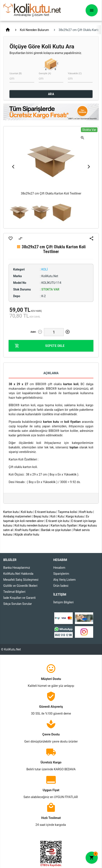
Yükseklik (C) (75, 73)
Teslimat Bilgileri (14, 592)
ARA (51, 94)
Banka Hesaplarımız (17, 568)
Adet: (33, 332)
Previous (13, 167)
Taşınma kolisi (68, 512)
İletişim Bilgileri (63, 602)
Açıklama (51, 373)
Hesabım (59, 568)
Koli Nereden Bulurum (34, 30)
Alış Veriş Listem (64, 580)
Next (89, 167)
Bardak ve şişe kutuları (56, 530)
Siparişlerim (61, 574)
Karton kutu (11, 512)
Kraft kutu (86, 512)
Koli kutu (27, 512)
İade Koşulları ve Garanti (19, 598)
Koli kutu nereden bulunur (31, 525)
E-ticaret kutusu (45, 512)
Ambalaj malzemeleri (17, 516)
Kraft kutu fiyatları (27, 530)
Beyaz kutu (41, 516)
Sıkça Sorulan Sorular (18, 604)
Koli (53, 516)
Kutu (61, 516)
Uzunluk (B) (16, 73)
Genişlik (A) (45, 73)
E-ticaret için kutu (57, 521)
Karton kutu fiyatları (64, 525)
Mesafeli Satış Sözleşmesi (21, 580)
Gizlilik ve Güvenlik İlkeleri (20, 586)
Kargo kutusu (75, 516)
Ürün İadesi (61, 586)
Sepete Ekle (40, 346)
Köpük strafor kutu (27, 534)
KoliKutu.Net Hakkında (18, 574)
